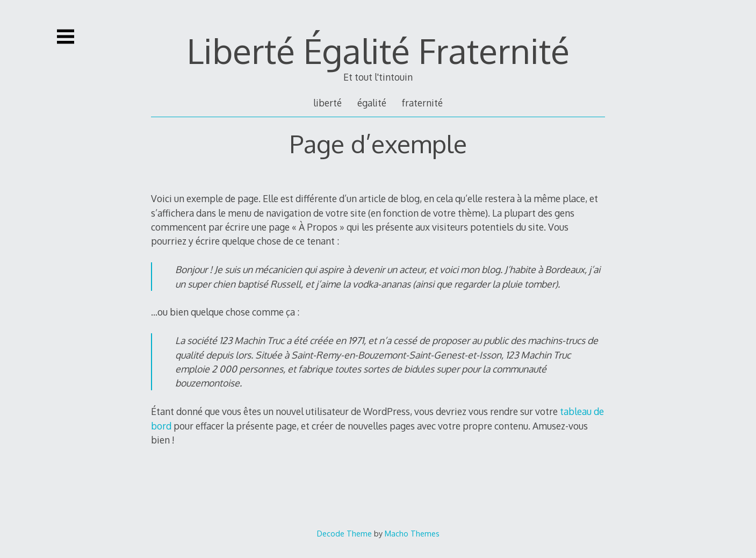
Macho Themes (412, 533)
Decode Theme (344, 533)
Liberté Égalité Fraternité (378, 50)
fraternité (422, 103)
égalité (372, 103)
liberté (327, 103)
